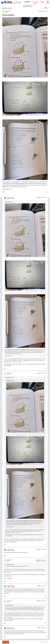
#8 (46, 637)
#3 (46, 545)
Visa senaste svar (44, 642)
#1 (47, 192)
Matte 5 (10, 8)
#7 (46, 623)
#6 (46, 596)
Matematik (5, 8)
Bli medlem (35, 2)
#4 (46, 555)
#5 (46, 581)
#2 (46, 369)
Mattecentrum (18, 3)
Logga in (42, 2)
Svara (6, 642)
